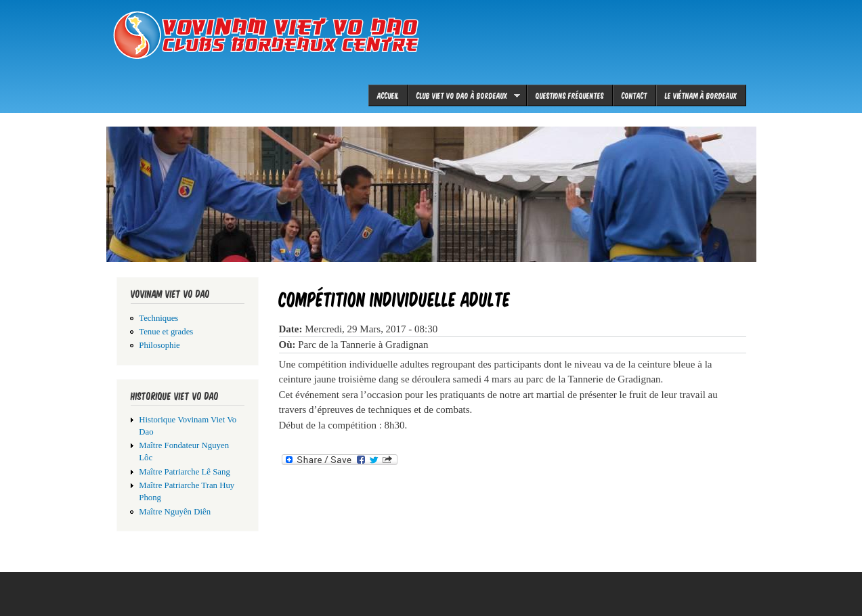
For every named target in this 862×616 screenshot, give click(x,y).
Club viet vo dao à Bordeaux (464, 95)
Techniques (158, 318)
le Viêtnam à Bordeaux (701, 95)
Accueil (388, 95)
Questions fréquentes (570, 95)
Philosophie (159, 345)
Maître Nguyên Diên (175, 512)
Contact (634, 95)
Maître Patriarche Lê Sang (185, 472)
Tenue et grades (166, 332)
